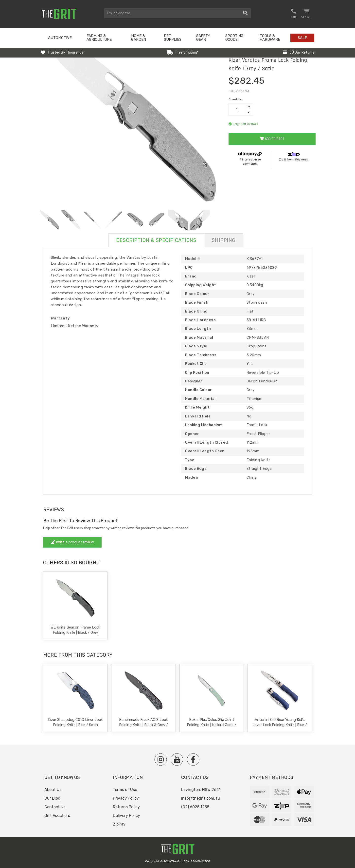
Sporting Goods (234, 38)
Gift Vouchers (57, 816)
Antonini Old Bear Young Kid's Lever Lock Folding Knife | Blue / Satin (280, 725)
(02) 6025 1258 (195, 807)
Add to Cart (272, 139)
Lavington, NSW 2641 (201, 790)
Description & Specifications (156, 240)
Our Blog (52, 798)
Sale (302, 38)
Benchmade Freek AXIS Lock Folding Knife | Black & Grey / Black (143, 725)
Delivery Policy (126, 816)
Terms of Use (125, 790)
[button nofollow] (294, 14)
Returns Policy (126, 807)
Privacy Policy (126, 798)
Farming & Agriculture (99, 38)
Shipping (224, 240)
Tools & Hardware (270, 38)
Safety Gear (203, 38)
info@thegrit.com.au (201, 798)
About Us (53, 790)
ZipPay (119, 824)
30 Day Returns (302, 52)
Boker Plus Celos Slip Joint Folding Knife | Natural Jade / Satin (212, 725)
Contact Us (55, 807)
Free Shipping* (187, 52)
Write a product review (72, 542)
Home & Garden (139, 38)
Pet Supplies (173, 38)
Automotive (60, 38)
